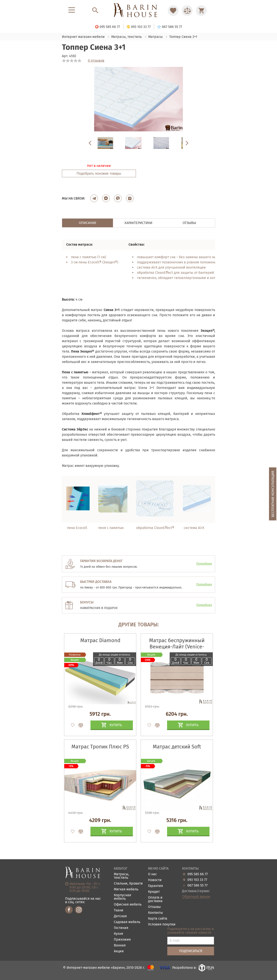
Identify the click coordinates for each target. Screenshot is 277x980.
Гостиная (121, 928)
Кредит (154, 892)
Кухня (118, 934)
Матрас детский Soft (177, 747)
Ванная (120, 945)
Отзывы (154, 907)
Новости (155, 880)
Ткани (119, 910)
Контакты (155, 913)
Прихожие (122, 940)
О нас (152, 874)
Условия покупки (162, 924)
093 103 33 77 (197, 880)
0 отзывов (96, 61)
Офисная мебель (128, 905)
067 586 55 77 (197, 885)
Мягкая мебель (126, 889)
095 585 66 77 (198, 874)
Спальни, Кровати (128, 884)
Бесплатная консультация (273, 494)
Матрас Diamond (100, 640)
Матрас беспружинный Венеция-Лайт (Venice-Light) (177, 647)
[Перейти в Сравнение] (187, 11)
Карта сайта (158, 919)
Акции (119, 951)
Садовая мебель (127, 922)
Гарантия (155, 886)
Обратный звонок (196, 897)
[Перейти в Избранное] (173, 11)
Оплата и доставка (155, 899)
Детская (120, 916)
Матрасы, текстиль (122, 876)
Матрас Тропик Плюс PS (100, 747)
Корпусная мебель (122, 897)
